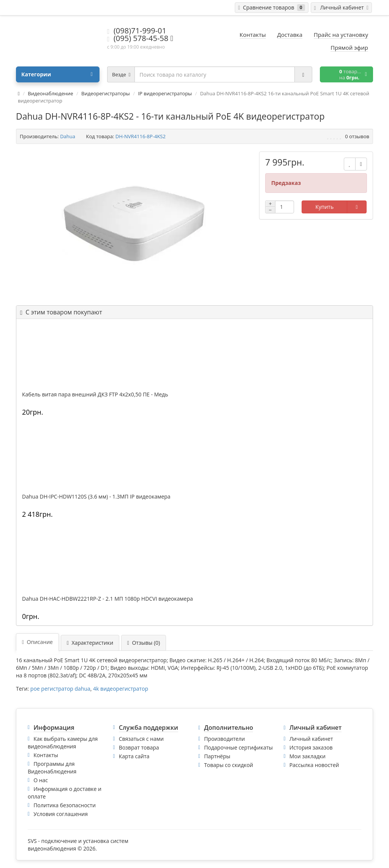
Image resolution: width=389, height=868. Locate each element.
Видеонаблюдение (50, 93)
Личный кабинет (311, 739)
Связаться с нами (141, 739)
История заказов (311, 747)
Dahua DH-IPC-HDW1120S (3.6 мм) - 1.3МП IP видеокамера (96, 497)
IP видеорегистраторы (165, 93)
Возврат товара (139, 747)
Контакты (46, 755)
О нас (41, 780)
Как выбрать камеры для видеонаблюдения (63, 743)
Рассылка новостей (314, 765)
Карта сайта (134, 756)
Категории (57, 74)
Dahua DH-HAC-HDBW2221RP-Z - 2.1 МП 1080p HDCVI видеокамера (108, 599)
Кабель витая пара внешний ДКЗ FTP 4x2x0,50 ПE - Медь (95, 395)
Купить (324, 207)
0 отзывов (357, 136)
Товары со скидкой (228, 765)
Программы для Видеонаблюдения (52, 768)
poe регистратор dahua (60, 689)
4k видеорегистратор (121, 689)
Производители (225, 739)
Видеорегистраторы (106, 93)
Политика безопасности (65, 805)
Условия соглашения (61, 814)
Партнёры (217, 756)
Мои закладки (308, 756)
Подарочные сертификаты (238, 747)
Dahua (68, 136)
